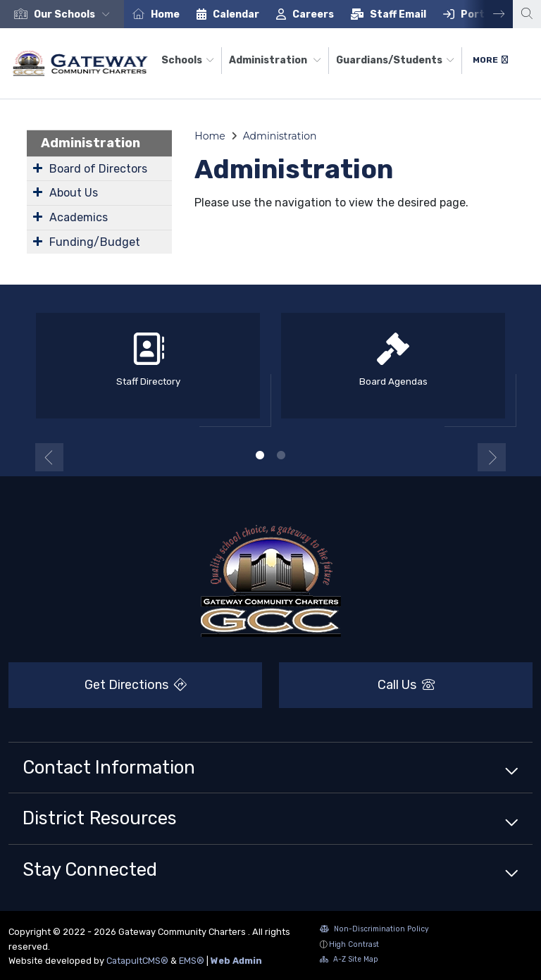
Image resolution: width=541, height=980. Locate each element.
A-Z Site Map (349, 961)
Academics (79, 217)
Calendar (236, 14)
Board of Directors (98, 169)
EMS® (192, 961)
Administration (275, 60)
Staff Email (398, 14)
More (490, 60)
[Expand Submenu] (38, 168)
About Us (74, 193)
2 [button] (281, 455)
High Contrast (354, 944)
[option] (62, 14)
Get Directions (98, 689)
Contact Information (109, 767)
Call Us (357, 685)
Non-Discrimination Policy (374, 930)
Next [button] (488, 14)
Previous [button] (49, 457)
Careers (313, 14)
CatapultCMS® (137, 961)
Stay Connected (90, 869)
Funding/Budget (95, 242)
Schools (188, 60)
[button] (75, 14)
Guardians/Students (395, 60)
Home (165, 14)
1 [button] (260, 455)
